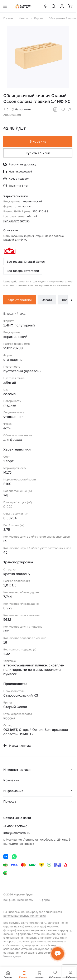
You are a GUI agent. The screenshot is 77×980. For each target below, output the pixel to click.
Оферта (45, 900)
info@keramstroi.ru (17, 833)
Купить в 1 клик (38, 153)
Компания (11, 780)
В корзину (38, 141)
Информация (13, 791)
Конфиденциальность (18, 900)
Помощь (10, 801)
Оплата (47, 300)
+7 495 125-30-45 (15, 826)
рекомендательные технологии (25, 916)
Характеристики (20, 300)
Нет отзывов (21, 109)
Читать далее (12, 956)
